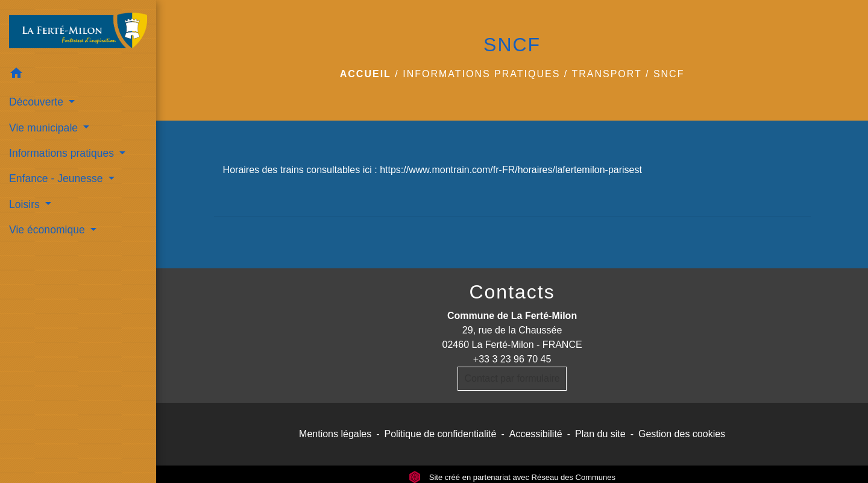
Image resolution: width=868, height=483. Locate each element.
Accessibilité (536, 434)
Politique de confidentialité (440, 434)
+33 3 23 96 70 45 (512, 359)
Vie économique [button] (49, 230)
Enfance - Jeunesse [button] (57, 178)
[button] (78, 75)
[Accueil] (78, 30)
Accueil (366, 74)
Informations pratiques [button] (63, 153)
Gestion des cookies (682, 434)
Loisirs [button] (26, 204)
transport (606, 74)
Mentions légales (335, 434)
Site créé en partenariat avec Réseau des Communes (512, 477)
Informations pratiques (481, 74)
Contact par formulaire (512, 378)
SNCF (669, 74)
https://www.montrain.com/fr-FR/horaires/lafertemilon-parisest (511, 170)
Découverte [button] (38, 102)
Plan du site (600, 434)
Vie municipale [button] (45, 128)
